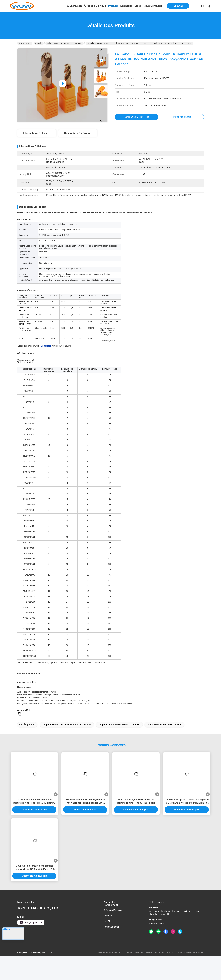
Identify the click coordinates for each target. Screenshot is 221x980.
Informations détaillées (37, 133)
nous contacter (153, 6)
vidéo (138, 6)
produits (113, 6)
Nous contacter (111, 951)
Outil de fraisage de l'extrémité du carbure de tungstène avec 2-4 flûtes (136, 825)
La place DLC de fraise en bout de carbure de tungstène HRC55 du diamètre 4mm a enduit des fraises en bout (34, 826)
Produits (39, 43)
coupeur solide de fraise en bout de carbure (66, 749)
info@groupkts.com (31, 947)
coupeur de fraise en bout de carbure (119, 749)
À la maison (74, 6)
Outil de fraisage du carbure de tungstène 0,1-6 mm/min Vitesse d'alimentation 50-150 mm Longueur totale (187, 826)
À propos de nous (95, 6)
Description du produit (78, 133)
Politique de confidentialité (29, 977)
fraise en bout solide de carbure (164, 749)
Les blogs (108, 946)
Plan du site (47, 977)
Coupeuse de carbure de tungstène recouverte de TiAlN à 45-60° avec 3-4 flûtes (34, 892)
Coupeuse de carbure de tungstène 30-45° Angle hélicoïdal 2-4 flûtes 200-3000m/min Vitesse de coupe (85, 826)
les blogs (126, 6)
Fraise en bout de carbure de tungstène (65, 43)
